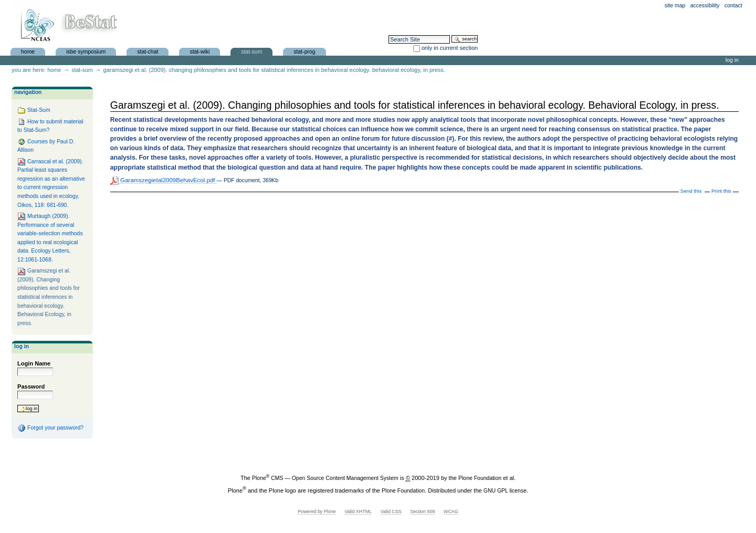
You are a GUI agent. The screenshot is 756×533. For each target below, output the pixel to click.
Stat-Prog (304, 51)
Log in (732, 60)
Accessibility (705, 6)
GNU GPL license (505, 491)
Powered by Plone (317, 511)
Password (31, 386)
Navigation (28, 92)
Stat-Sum (251, 51)
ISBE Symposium (86, 51)
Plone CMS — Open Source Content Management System (325, 478)
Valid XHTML (358, 511)
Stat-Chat (148, 51)
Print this (721, 191)
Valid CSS (391, 511)
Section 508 (422, 511)
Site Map (675, 6)
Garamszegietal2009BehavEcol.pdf (164, 180)
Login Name (34, 363)
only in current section (450, 48)
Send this (691, 191)
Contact (733, 6)
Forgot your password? (50, 428)
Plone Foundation (480, 478)
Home (28, 51)
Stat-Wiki (199, 51)
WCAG (451, 511)
